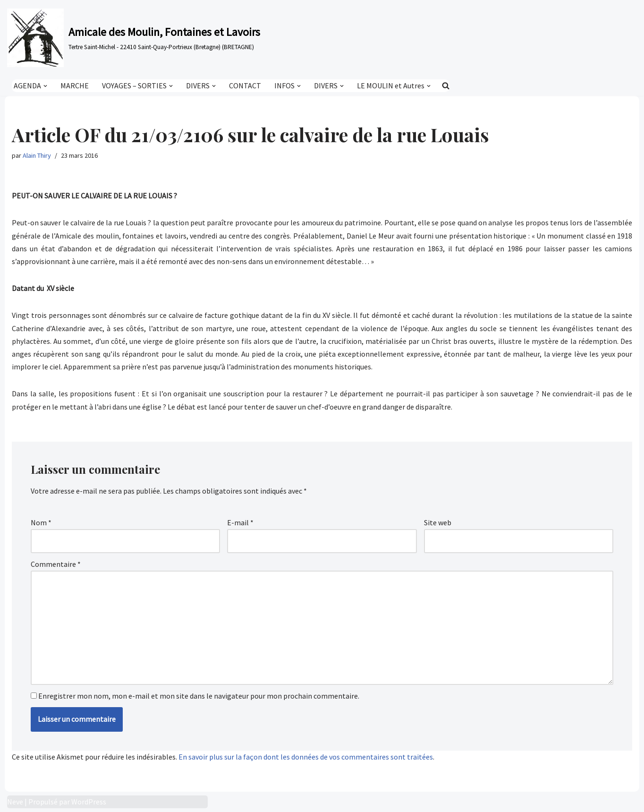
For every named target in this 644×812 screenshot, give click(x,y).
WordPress (89, 802)
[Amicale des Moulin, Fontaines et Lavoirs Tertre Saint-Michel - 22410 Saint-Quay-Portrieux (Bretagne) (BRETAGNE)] (134, 38)
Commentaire (56, 564)
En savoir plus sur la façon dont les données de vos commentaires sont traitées (306, 757)
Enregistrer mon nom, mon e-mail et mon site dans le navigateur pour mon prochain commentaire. (199, 696)
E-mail (240, 522)
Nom (41, 522)
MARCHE (75, 85)
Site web (438, 522)
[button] (45, 85)
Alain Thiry (37, 155)
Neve (15, 802)
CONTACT (245, 85)
